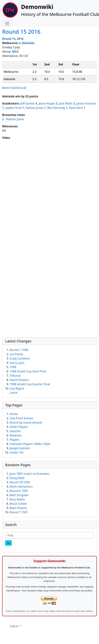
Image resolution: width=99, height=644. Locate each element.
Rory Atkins (17, 499)
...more (13, 393)
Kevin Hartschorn (21, 487)
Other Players (19, 427)
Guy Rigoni (17, 388)
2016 (20, 39)
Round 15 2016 (21, 32)
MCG (15, 52)
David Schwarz (19, 380)
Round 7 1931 (19, 512)
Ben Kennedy (56, 108)
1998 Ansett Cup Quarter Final (30, 384)
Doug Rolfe (17, 478)
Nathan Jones (34, 108)
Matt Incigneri (19, 495)
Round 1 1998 (19, 350)
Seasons (15, 431)
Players (14, 440)
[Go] (8, 543)
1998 (13, 367)
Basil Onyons (18, 508)
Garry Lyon (17, 363)
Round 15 (9, 39)
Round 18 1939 (20, 482)
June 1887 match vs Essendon (29, 474)
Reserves (16, 435)
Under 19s (16, 452)
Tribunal (15, 376)
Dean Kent (76, 108)
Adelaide (28, 43)
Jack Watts (66, 103)
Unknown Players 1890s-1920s (30, 444)
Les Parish (16, 354)
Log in (14, 626)
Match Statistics (13, 88)
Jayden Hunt (14, 108)
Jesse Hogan (47, 103)
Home (14, 414)
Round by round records (26, 422)
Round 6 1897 (19, 491)
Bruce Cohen (18, 504)
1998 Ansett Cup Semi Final (28, 371)
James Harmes (86, 103)
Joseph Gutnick (20, 448)
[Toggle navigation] (7, 24)
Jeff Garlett (28, 103)
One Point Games (21, 418)
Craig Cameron (20, 358)
